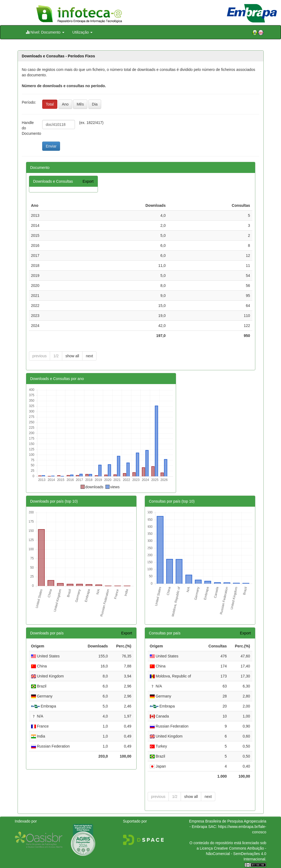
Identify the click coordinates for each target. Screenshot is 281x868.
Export (88, 181)
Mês (80, 104)
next (89, 356)
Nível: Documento (45, 32)
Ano (65, 104)
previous (40, 356)
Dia (95, 104)
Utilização (83, 32)
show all (72, 356)
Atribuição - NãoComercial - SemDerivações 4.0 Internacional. (236, 854)
